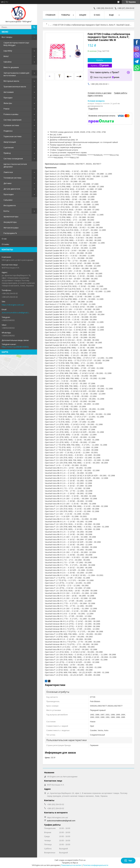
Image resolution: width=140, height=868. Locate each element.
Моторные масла (11, 81)
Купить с (100, 66)
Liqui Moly (8, 51)
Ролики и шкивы (11, 114)
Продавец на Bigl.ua (70, 863)
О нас (4, 239)
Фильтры (8, 103)
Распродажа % (10, 233)
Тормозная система (12, 136)
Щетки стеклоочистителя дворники (15, 165)
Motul (6, 56)
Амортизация (10, 142)
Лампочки (8, 172)
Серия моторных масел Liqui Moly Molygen (16, 44)
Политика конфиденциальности (96, 865)
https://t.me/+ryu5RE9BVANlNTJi (15, 347)
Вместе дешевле (11, 67)
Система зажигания (12, 120)
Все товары (7, 37)
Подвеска (8, 131)
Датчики (7, 183)
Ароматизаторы (11, 217)
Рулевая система (11, 125)
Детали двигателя (12, 189)
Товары (66, 15)
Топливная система (12, 178)
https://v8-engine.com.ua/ (13, 305)
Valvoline (8, 62)
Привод (7, 153)
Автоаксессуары (11, 228)
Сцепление (9, 147)
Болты (6, 211)
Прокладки (9, 194)
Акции (83, 15)
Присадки (8, 98)
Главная (50, 15)
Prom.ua (82, 860)
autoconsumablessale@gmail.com (16, 313)
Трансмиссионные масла (15, 87)
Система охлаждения (13, 159)
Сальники (8, 200)
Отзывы (5, 244)
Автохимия (9, 92)
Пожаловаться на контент (71, 865)
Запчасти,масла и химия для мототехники (16, 74)
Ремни (6, 109)
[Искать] (34, 27)
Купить (100, 60)
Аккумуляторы (10, 222)
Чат (128, 861)
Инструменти (10, 205)
